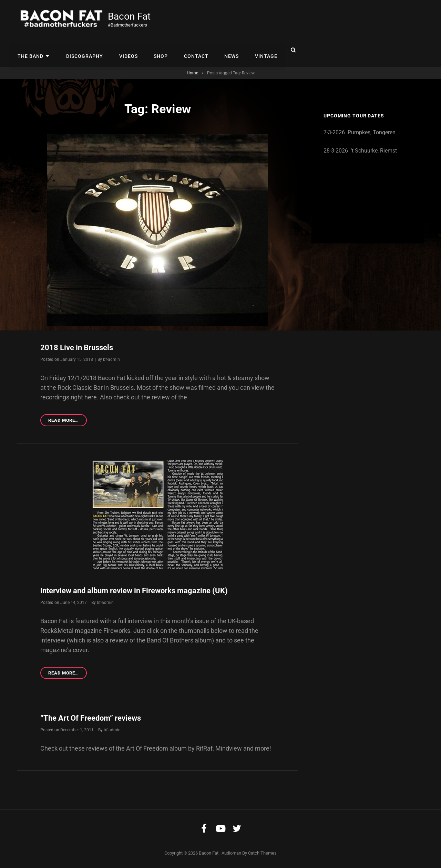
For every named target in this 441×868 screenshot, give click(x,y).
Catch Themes (262, 852)
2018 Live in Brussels (77, 348)
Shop (157, 50)
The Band (30, 50)
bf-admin (111, 359)
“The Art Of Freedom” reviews (91, 718)
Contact (191, 50)
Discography (83, 50)
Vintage (260, 50)
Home (192, 73)
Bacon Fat (130, 16)
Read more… (68, 421)
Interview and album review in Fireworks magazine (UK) (134, 590)
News (226, 50)
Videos (125, 50)
